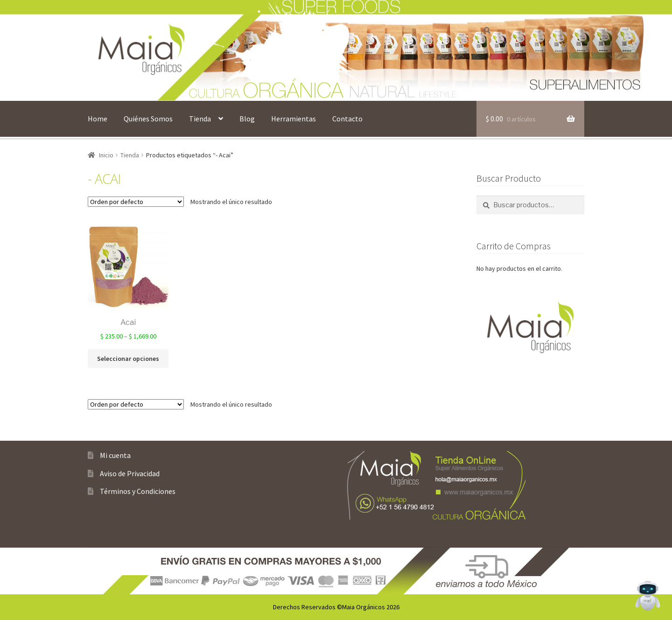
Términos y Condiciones (138, 491)
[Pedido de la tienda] (136, 202)
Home (98, 119)
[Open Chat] (648, 596)
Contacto (347, 119)
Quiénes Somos (148, 119)
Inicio (106, 155)
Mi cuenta (115, 455)
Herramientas (294, 119)
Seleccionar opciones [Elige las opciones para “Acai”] (128, 359)
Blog (247, 119)
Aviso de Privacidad (130, 473)
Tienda (200, 119)
